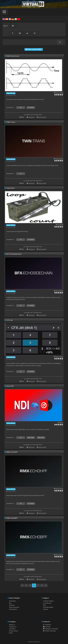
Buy (10, 603)
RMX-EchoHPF (12, 452)
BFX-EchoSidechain (14, 254)
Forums (46, 609)
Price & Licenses (14, 607)
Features (12, 605)
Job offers (12, 629)
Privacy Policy (13, 631)
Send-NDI (10, 386)
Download (12, 601)
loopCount (10, 188)
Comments (31, 117)
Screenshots (13, 609)
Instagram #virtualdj (50, 629)
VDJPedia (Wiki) (48, 607)
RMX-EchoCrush (13, 56)
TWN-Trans (11, 122)
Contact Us (13, 627)
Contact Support (48, 601)
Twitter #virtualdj (49, 631)
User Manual (47, 603)
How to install (42, 117)
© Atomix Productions (34, 642)
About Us (12, 625)
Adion (61, 423)
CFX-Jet (10, 320)
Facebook (47, 625)
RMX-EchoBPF (12, 518)
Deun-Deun (59, 93)
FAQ (44, 605)
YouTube (47, 627)
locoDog (60, 225)
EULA (11, 633)
